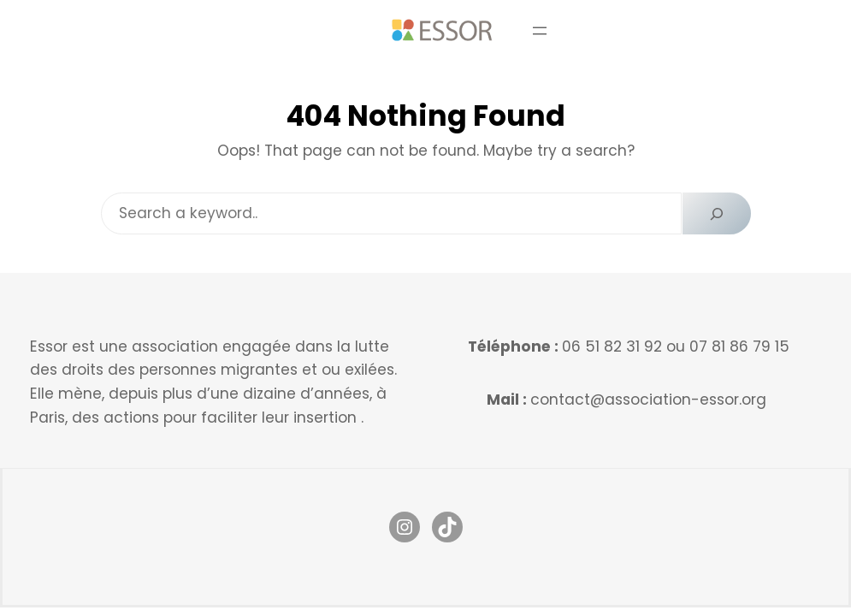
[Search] (717, 213)
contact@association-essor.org (648, 400)
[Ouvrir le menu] (540, 31)
